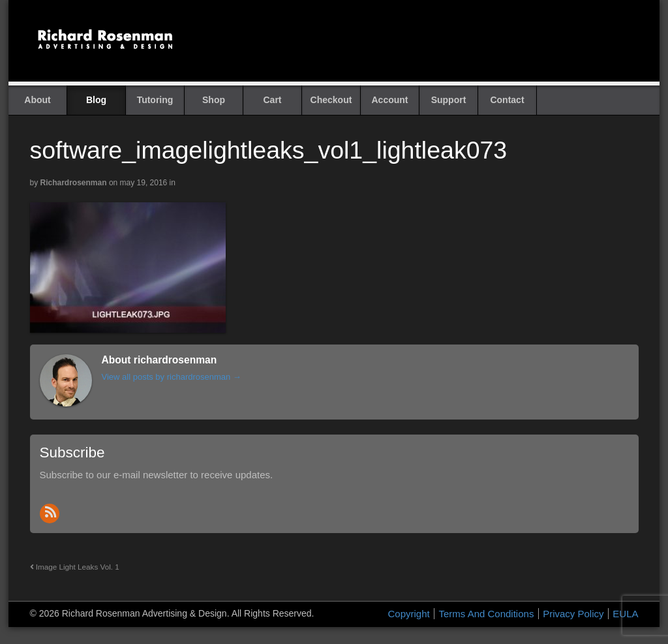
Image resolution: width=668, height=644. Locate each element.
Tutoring (155, 100)
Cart (272, 100)
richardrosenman (74, 183)
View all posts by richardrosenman (172, 377)
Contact (507, 100)
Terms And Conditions (486, 614)
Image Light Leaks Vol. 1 (75, 567)
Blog (96, 100)
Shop (214, 100)
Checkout (331, 100)
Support (449, 100)
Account (390, 100)
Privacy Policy (573, 614)
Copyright (409, 614)
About (37, 100)
